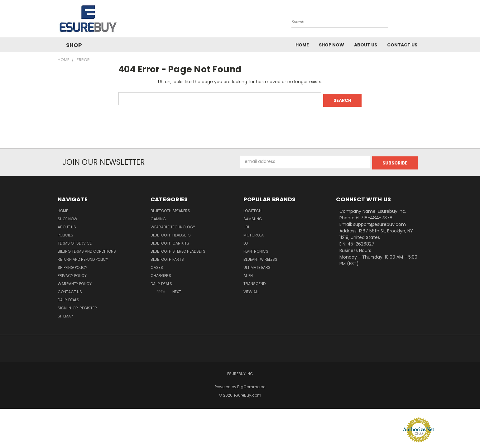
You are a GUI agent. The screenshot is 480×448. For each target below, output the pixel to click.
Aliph (248, 273)
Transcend (254, 281)
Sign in (65, 305)
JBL (247, 224)
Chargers (161, 273)
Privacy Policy (72, 273)
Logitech (252, 208)
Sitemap (65, 313)
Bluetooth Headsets (171, 232)
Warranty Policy (75, 281)
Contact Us (402, 45)
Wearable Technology (173, 224)
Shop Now (331, 45)
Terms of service (75, 240)
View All (251, 289)
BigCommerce (251, 384)
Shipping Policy (72, 265)
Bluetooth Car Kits (170, 240)
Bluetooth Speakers (170, 208)
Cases (157, 265)
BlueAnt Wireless (260, 257)
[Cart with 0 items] (421, 20)
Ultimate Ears (257, 265)
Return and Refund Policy (83, 257)
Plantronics (256, 248)
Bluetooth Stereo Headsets (178, 248)
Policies (65, 232)
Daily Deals (68, 297)
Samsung (253, 216)
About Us (366, 45)
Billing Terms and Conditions (87, 248)
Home (302, 45)
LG (246, 240)
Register (88, 305)
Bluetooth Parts (167, 257)
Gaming (158, 216)
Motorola (254, 232)
